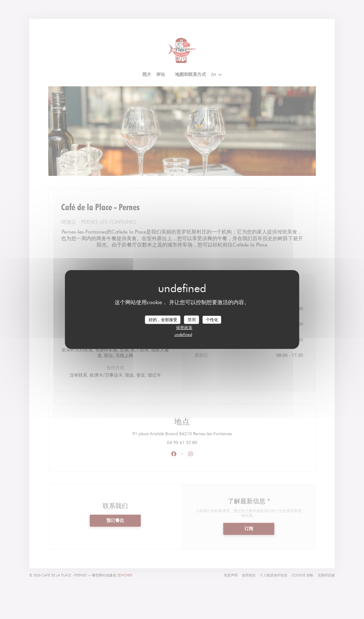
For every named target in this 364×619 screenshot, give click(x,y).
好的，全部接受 (163, 319)
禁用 (192, 319)
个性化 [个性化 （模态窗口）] (212, 319)
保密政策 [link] (184, 327)
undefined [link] (183, 334)
